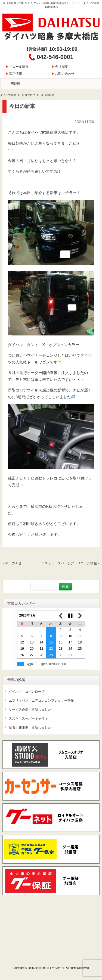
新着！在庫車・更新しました (30, 727)
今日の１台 (13, 563)
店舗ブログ (29, 95)
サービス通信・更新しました (30, 710)
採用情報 (16, 74)
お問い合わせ (65, 74)
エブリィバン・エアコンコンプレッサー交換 (41, 701)
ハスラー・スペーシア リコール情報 (69, 563)
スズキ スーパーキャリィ (28, 718)
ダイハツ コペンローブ (27, 692)
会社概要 (61, 67)
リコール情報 (19, 67)
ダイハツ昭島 (8, 95)
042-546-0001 (55, 57)
